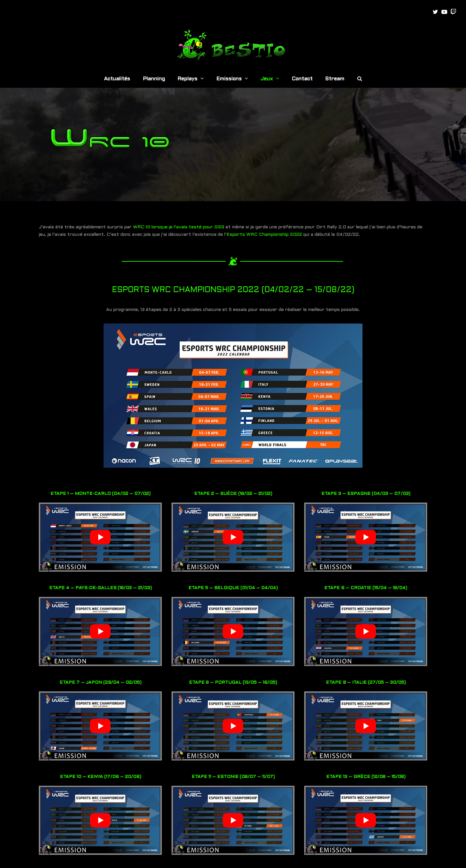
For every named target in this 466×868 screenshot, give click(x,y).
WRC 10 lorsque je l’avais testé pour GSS (179, 227)
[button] (360, 79)
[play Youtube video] (100, 537)
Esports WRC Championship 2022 (264, 235)
